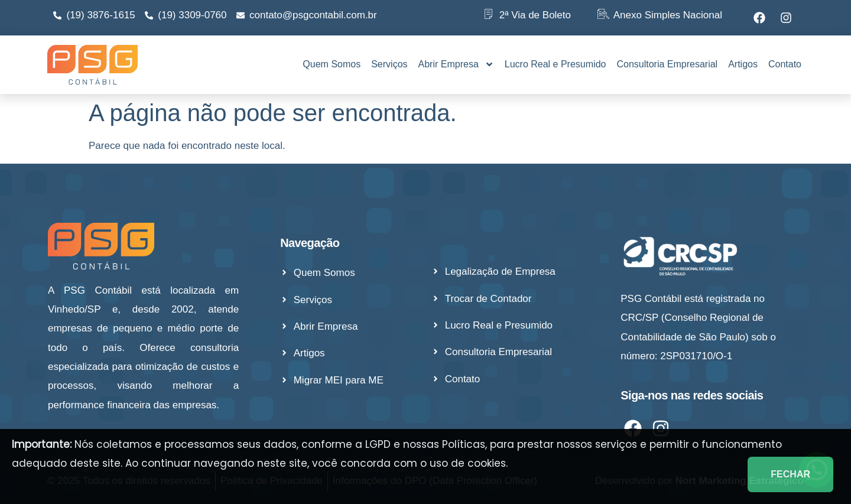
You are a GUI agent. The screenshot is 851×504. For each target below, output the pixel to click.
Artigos (743, 64)
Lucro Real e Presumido (556, 64)
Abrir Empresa (456, 64)
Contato (785, 64)
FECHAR (790, 474)
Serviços (389, 64)
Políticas (464, 444)
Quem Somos (332, 64)
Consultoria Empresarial (667, 64)
